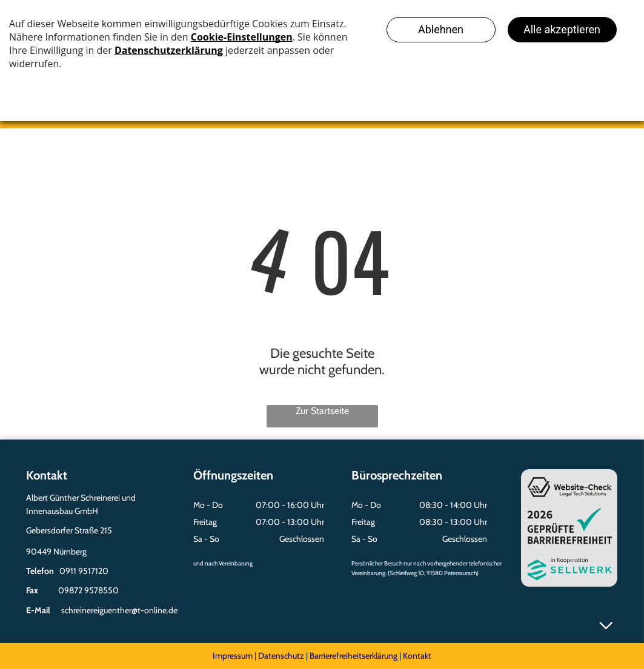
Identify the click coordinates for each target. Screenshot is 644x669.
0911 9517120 (84, 571)
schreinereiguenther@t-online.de (119, 610)
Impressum (233, 656)
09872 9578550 (88, 590)
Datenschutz (281, 656)
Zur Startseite (322, 411)
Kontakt (417, 656)
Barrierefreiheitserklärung (354, 656)
